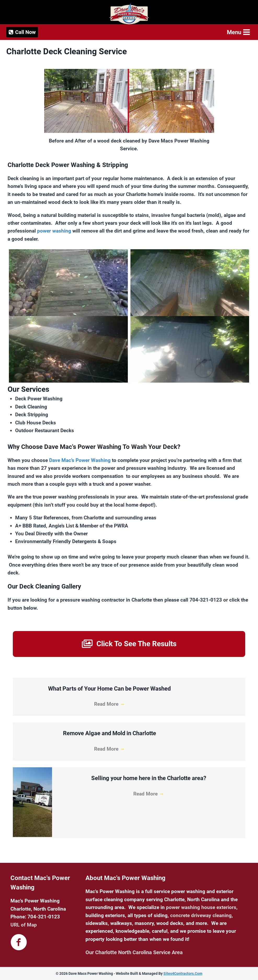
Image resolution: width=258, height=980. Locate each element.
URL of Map (24, 925)
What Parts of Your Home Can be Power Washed (109, 689)
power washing (54, 231)
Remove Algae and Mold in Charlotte (110, 733)
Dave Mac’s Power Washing (80, 460)
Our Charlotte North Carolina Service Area (134, 952)
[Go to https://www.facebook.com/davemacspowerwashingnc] (19, 943)
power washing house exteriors (201, 907)
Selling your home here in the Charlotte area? (149, 778)
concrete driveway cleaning (201, 915)
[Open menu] (238, 32)
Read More (109, 704)
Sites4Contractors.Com (183, 973)
